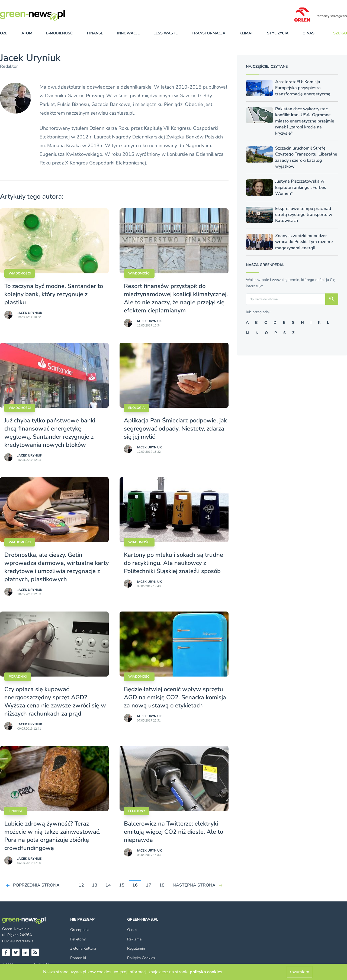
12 (81, 885)
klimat (246, 33)
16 (135, 885)
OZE (4, 33)
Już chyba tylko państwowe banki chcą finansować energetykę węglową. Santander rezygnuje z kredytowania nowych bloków (50, 433)
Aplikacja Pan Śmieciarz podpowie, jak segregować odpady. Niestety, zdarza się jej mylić (175, 429)
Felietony (137, 811)
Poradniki (18, 677)
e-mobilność (60, 33)
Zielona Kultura (83, 948)
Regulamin (136, 948)
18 (162, 885)
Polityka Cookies (141, 958)
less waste (166, 33)
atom (27, 33)
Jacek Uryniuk (30, 313)
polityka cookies (206, 972)
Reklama (134, 939)
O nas (309, 33)
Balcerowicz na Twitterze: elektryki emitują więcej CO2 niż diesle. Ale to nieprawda (173, 832)
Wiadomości (20, 273)
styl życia (278, 33)
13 (95, 885)
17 (149, 885)
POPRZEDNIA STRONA (36, 885)
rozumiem (300, 972)
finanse (95, 33)
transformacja (208, 33)
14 (108, 885)
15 (122, 885)
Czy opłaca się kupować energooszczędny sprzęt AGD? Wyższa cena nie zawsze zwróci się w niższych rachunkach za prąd (55, 701)
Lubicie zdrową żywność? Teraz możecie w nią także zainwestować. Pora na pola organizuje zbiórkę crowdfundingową (52, 836)
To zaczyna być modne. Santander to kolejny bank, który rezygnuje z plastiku (54, 294)
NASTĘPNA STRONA (194, 885)
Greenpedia (80, 930)
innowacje (128, 33)
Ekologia (136, 408)
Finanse (16, 811)
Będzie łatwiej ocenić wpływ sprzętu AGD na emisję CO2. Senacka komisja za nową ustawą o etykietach (175, 697)
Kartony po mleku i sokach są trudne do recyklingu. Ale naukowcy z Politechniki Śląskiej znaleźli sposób (173, 563)
